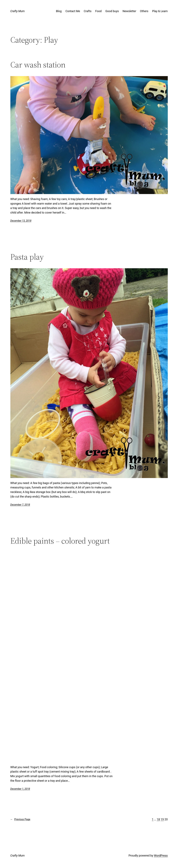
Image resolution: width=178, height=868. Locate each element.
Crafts (88, 11)
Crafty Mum (18, 11)
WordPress (161, 855)
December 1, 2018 (20, 789)
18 (158, 819)
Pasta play (27, 257)
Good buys (112, 11)
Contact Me (73, 11)
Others (144, 11)
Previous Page (20, 819)
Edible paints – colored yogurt (60, 541)
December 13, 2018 (21, 221)
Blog (59, 11)
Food (98, 11)
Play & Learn (160, 11)
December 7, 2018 (20, 505)
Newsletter (129, 11)
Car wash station (38, 65)
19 (162, 819)
